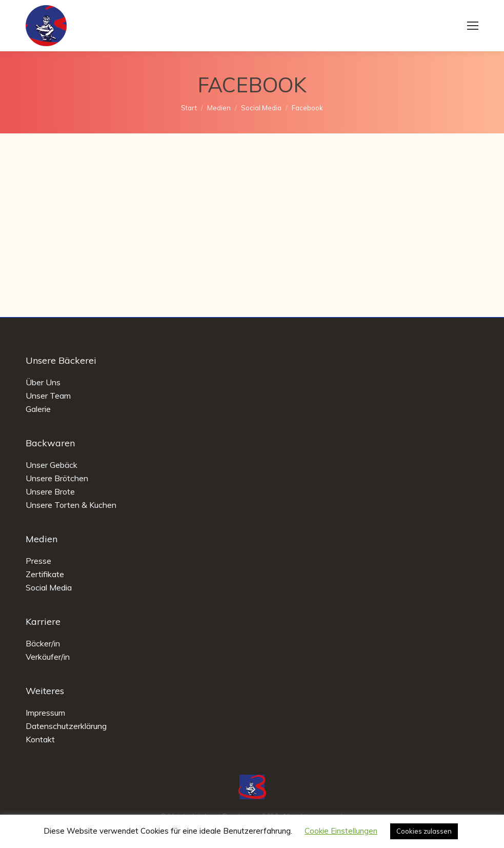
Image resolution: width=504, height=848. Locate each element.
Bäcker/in (43, 643)
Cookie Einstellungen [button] (341, 831)
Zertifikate (45, 574)
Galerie (38, 409)
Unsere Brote (50, 491)
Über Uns (43, 382)
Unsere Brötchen (57, 478)
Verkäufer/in (48, 657)
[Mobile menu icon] (473, 26)
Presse (38, 561)
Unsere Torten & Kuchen (71, 505)
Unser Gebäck (52, 465)
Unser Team (48, 396)
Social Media (49, 587)
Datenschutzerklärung (66, 726)
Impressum (45, 713)
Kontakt (40, 739)
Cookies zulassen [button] (424, 831)
